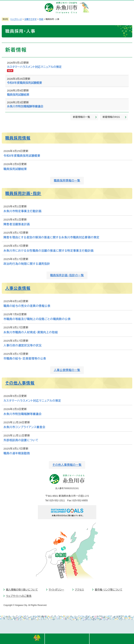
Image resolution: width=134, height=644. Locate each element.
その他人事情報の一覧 (67, 465)
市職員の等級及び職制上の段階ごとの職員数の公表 (37, 319)
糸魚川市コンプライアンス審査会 (24, 427)
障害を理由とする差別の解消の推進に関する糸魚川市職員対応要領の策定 (51, 237)
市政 (41, 19)
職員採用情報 (18, 138)
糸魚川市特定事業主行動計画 (23, 211)
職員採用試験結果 (18, 95)
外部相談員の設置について (21, 440)
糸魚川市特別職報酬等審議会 (25, 106)
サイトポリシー (56, 590)
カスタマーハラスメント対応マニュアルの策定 (34, 67)
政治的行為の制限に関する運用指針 (27, 264)
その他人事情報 (20, 383)
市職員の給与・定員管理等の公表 (25, 359)
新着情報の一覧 (81, 117)
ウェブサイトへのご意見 (19, 596)
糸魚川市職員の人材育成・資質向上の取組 (31, 332)
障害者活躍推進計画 (17, 224)
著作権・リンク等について (109, 590)
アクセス (79, 590)
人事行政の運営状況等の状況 (23, 345)
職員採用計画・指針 (23, 193)
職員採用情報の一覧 (67, 181)
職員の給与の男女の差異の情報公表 (27, 306)
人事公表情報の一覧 (67, 370)
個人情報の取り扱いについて (22, 590)
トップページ (16, 19)
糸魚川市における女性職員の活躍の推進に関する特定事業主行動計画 (49, 251)
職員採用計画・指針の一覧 (67, 275)
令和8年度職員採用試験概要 (25, 83)
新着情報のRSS (111, 117)
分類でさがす (30, 19)
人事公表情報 (18, 288)
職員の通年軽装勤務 (17, 453)
